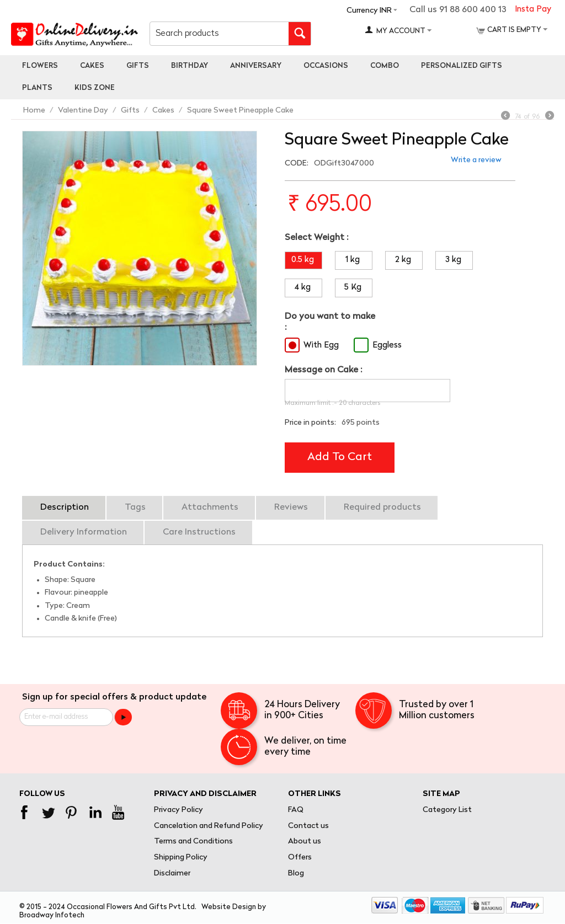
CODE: (297, 164)
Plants (37, 88)
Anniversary (256, 66)
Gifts (138, 66)
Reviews (291, 508)
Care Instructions (199, 532)
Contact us (308, 826)
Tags (135, 508)
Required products (382, 508)
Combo (385, 66)
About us (305, 842)
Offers (300, 858)
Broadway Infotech (52, 915)
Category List (447, 810)
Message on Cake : (323, 370)
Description (65, 508)
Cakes (92, 66)
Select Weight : (316, 238)
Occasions (326, 66)
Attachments (210, 508)
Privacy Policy (178, 810)
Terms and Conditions (193, 842)
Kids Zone (95, 88)
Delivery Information (84, 532)
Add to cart (340, 457)
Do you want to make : (330, 322)
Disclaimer (172, 874)
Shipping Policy (181, 858)
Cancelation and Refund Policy (209, 826)
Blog (296, 874)
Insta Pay (533, 10)
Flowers (40, 66)
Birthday (190, 66)
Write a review (476, 160)
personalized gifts (462, 66)
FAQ (296, 810)
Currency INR (369, 11)
